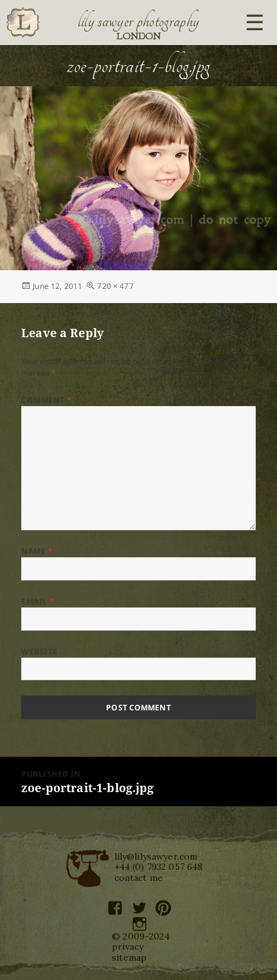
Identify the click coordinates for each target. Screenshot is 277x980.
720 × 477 (115, 286)
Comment (46, 400)
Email (38, 601)
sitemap (129, 957)
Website (39, 652)
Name (37, 551)
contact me (139, 878)
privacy (128, 947)
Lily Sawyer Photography (139, 21)
